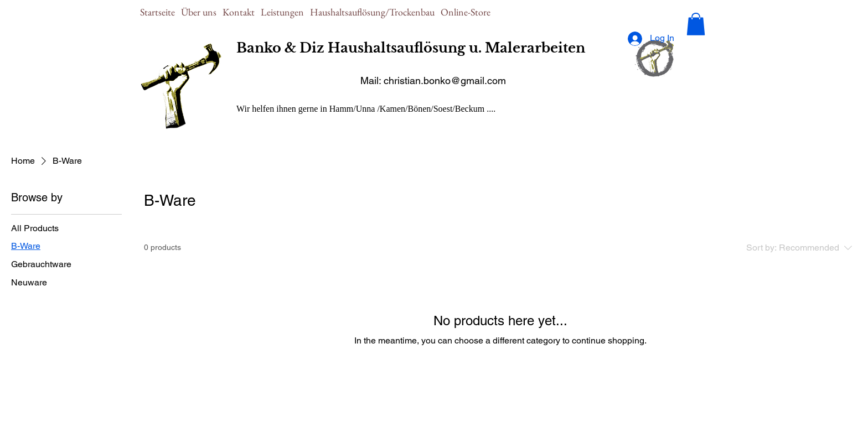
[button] (696, 24)
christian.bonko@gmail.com (445, 80)
